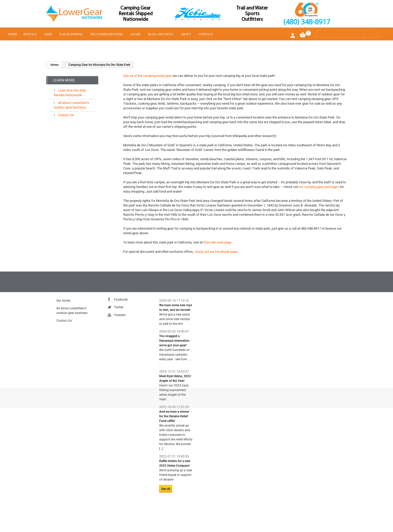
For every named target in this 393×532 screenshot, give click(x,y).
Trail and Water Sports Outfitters (252, 14)
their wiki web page (218, 242)
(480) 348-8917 (307, 22)
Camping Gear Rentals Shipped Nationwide (136, 14)
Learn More (64, 80)
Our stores (63, 302)
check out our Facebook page (216, 252)
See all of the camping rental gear (148, 76)
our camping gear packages (319, 187)
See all (166, 490)
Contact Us (65, 113)
